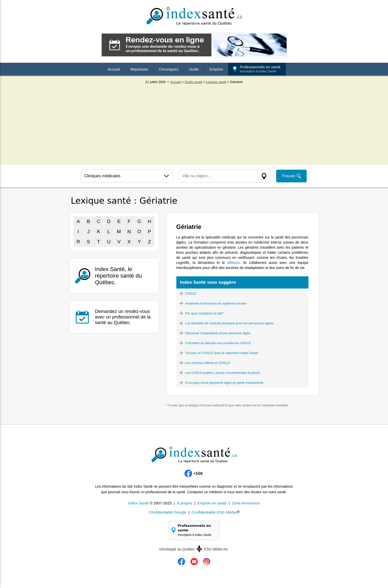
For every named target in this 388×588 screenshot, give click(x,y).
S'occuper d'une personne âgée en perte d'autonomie (224, 383)
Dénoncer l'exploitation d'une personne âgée (218, 333)
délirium (233, 263)
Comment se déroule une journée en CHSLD (218, 343)
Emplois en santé (212, 503)
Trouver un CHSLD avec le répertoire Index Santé (222, 353)
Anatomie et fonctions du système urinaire (216, 303)
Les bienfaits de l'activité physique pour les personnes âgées (230, 323)
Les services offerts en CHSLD (208, 363)
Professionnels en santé (260, 69)
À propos (184, 503)
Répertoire (139, 69)
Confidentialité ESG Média (214, 512)
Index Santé (138, 503)
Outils (194, 69)
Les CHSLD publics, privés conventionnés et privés (223, 373)
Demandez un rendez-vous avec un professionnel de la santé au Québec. (123, 317)
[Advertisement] (194, 122)
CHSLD (191, 293)
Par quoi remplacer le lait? (204, 313)
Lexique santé (216, 82)
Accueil (114, 69)
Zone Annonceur (246, 503)
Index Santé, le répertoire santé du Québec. (119, 276)
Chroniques (169, 69)
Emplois (216, 69)
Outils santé (193, 82)
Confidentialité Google (167, 512)
